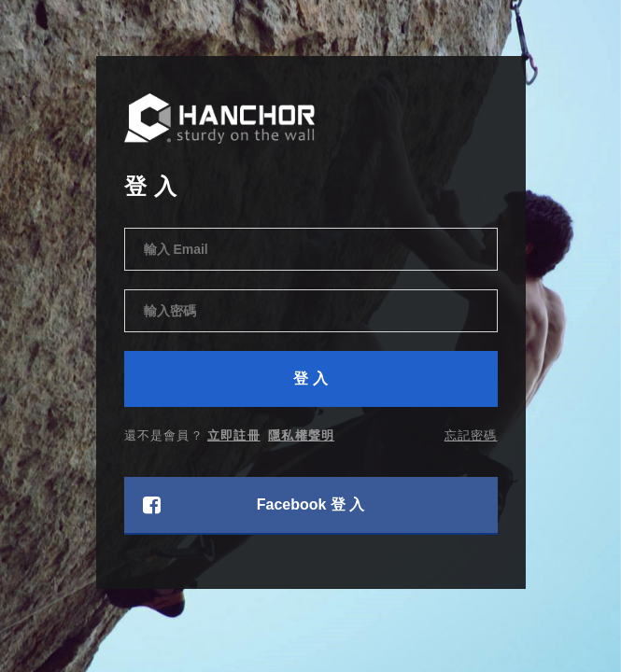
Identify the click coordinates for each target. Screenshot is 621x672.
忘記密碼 (471, 435)
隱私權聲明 (301, 435)
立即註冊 (234, 435)
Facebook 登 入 (254, 505)
